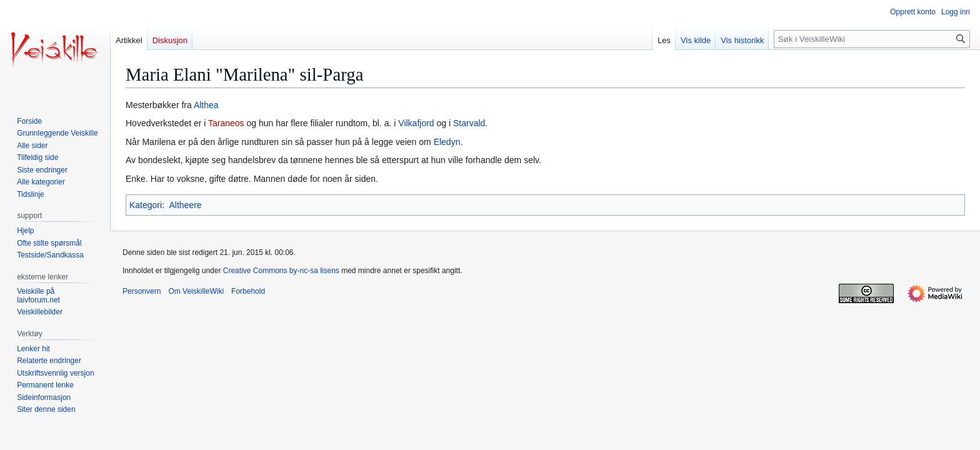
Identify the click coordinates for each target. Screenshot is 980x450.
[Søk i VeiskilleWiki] (872, 39)
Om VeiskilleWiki (196, 291)
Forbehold (248, 291)
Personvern (142, 291)
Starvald (469, 123)
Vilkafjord (416, 123)
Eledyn (447, 142)
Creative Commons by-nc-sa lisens (281, 271)
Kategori (146, 205)
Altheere (185, 205)
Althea (206, 105)
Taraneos (226, 123)
